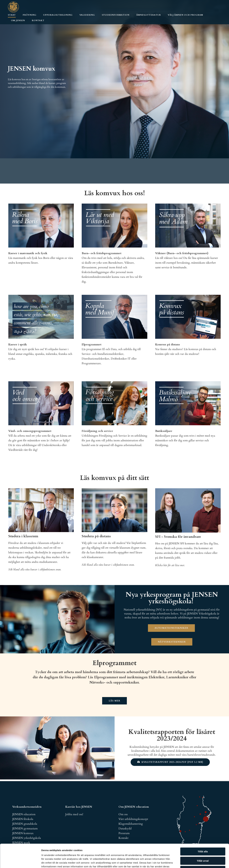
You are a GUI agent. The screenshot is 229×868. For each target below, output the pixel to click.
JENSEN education (24, 814)
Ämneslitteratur (149, 15)
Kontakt (38, 20)
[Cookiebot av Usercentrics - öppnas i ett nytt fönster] (20, 862)
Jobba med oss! (74, 814)
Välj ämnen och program (185, 15)
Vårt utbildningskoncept (133, 819)
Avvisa (203, 848)
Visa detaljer (171, 862)
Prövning (30, 15)
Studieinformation (116, 15)
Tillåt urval (203, 839)
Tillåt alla (203, 829)
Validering (87, 15)
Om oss (123, 814)
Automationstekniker (171, 628)
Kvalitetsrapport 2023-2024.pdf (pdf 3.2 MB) (172, 762)
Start (12, 15)
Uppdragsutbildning (58, 15)
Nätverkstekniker (172, 642)
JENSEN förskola (23, 819)
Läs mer (114, 701)
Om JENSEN (18, 20)
